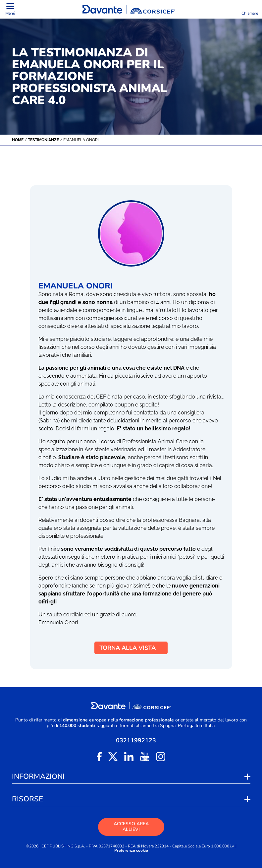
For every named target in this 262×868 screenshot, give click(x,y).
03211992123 (136, 740)
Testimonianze (43, 140)
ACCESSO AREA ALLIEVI (131, 827)
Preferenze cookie (131, 851)
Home (18, 140)
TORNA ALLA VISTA (131, 648)
